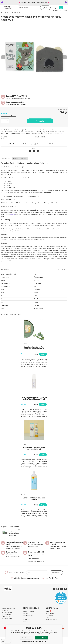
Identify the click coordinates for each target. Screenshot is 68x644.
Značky (6, 12)
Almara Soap (13, 12)
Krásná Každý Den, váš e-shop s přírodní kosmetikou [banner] (9, 7)
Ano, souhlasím (41, 638)
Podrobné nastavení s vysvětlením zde (34, 641)
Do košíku (40, 121)
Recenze (26, 621)
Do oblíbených (14, 144)
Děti (19, 12)
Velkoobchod (49, 615)
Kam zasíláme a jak (51, 619)
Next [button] (65, 57)
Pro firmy (48, 617)
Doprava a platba (28, 615)
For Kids (13, 214)
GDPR (25, 617)
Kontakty (26, 613)
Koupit (43, 354)
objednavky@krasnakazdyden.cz (27, 578)
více (62, 133)
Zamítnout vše (26, 638)
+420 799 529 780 (51, 578)
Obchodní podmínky (29, 611)
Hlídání (54, 144)
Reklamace (26, 619)
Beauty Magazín (50, 613)
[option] (34, 57)
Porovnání (39, 144)
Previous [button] (3, 57)
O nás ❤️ (48, 611)
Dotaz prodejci (29, 144)
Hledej (46, 8)
